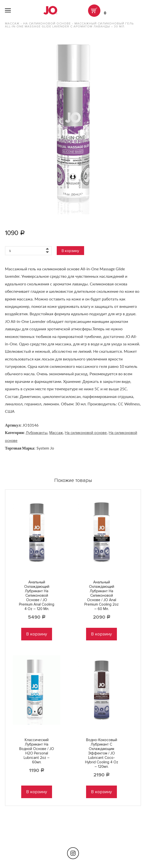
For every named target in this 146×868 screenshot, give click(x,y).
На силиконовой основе (47, 24)
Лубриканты (36, 433)
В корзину (70, 251)
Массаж (12, 24)
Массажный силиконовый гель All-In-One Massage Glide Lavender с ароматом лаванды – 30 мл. (69, 25)
